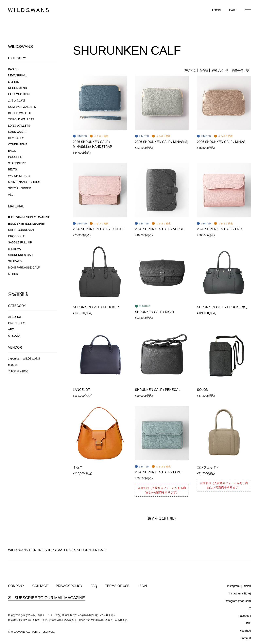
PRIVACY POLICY (69, 586)
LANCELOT (81, 390)
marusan (14, 365)
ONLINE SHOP (43, 550)
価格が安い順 (220, 70)
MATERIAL (65, 550)
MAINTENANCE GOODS (24, 182)
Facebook (245, 616)
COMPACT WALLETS (22, 107)
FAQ (94, 586)
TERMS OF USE (117, 586)
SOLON (203, 390)
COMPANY (16, 586)
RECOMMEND (18, 88)
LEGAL (143, 586)
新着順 (204, 70)
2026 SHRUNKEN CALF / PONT (159, 472)
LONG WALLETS (19, 126)
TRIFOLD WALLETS (21, 119)
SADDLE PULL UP (20, 242)
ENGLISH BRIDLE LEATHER (27, 224)
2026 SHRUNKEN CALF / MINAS (221, 142)
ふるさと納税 (17, 100)
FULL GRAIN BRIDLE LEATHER (29, 217)
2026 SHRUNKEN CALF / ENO (219, 229)
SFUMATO (15, 261)
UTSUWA (14, 336)
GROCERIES (17, 323)
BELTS (12, 169)
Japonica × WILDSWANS (24, 358)
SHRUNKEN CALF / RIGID (154, 312)
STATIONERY (17, 163)
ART (11, 329)
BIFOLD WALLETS (20, 113)
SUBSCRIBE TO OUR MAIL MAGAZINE (46, 598)
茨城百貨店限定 (18, 371)
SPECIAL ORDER (20, 188)
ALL (11, 195)
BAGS (12, 151)
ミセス (78, 467)
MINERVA (14, 249)
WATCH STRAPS (19, 176)
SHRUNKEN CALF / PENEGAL (158, 390)
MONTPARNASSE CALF (24, 268)
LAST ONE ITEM (19, 94)
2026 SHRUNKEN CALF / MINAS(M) (162, 142)
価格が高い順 (241, 70)
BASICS (13, 69)
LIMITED (14, 82)
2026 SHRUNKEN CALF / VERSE (160, 229)
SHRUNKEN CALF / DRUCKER (96, 307)
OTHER (13, 274)
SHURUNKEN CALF (21, 255)
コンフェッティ (208, 467)
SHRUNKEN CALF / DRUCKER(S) (222, 307)
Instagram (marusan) (238, 601)
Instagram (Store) (240, 593)
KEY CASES (16, 138)
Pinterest (245, 638)
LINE (248, 623)
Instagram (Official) (239, 586)
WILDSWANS (18, 550)
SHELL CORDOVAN (21, 230)
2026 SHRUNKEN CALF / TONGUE (99, 229)
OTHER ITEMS (18, 144)
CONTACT (40, 586)
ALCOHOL (15, 317)
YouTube (245, 631)
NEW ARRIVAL (18, 75)
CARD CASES (17, 132)
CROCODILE (16, 236)
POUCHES (15, 157)
